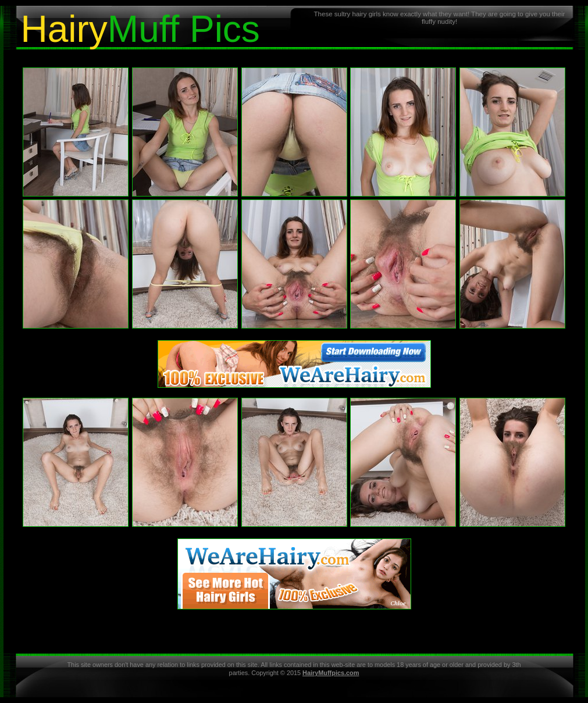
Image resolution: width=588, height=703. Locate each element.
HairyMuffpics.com (331, 673)
